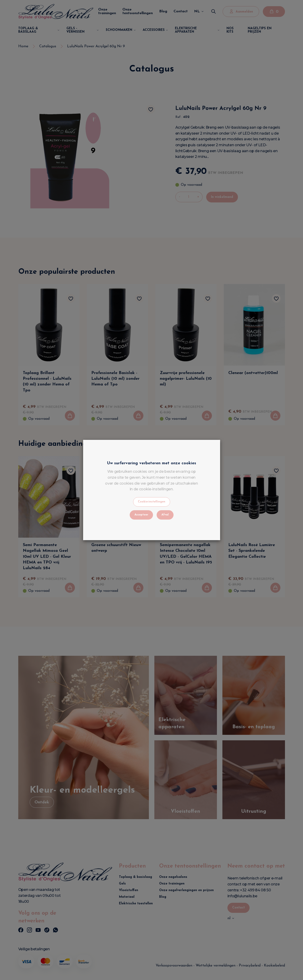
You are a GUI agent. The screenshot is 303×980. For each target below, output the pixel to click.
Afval (165, 515)
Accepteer (141, 515)
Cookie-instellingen (152, 502)
